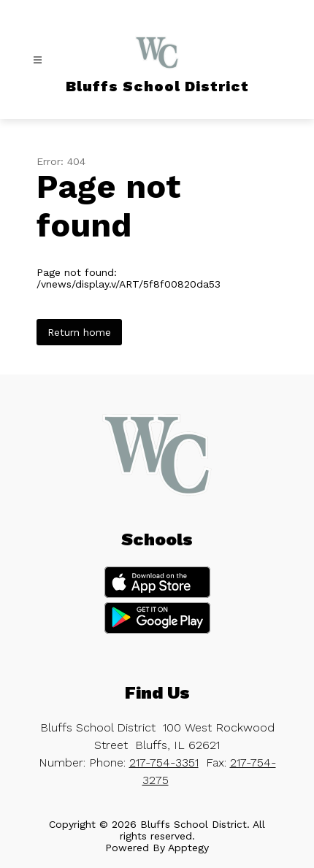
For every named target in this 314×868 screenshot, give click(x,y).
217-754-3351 (164, 763)
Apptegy (188, 848)
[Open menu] (38, 60)
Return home (79, 332)
